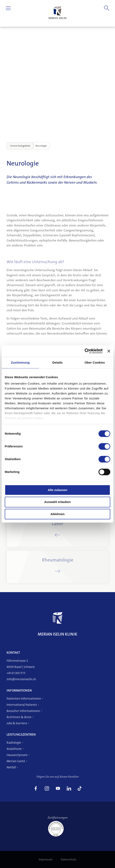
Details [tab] (57, 362)
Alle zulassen (57, 490)
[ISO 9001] (57, 836)
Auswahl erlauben (57, 502)
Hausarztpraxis (17, 755)
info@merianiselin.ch (21, 679)
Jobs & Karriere (17, 723)
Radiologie (14, 743)
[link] (36, 789)
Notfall (11, 767)
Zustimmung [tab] (20, 362)
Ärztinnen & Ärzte (19, 717)
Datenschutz (69, 859)
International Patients (22, 705)
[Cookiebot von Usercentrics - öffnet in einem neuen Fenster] (85, 351)
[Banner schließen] (109, 351)
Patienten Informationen (24, 699)
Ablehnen (57, 514)
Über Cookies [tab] (95, 362)
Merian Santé (16, 761)
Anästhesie (14, 749)
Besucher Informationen (23, 711)
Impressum (46, 859)
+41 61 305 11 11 (16, 673)
